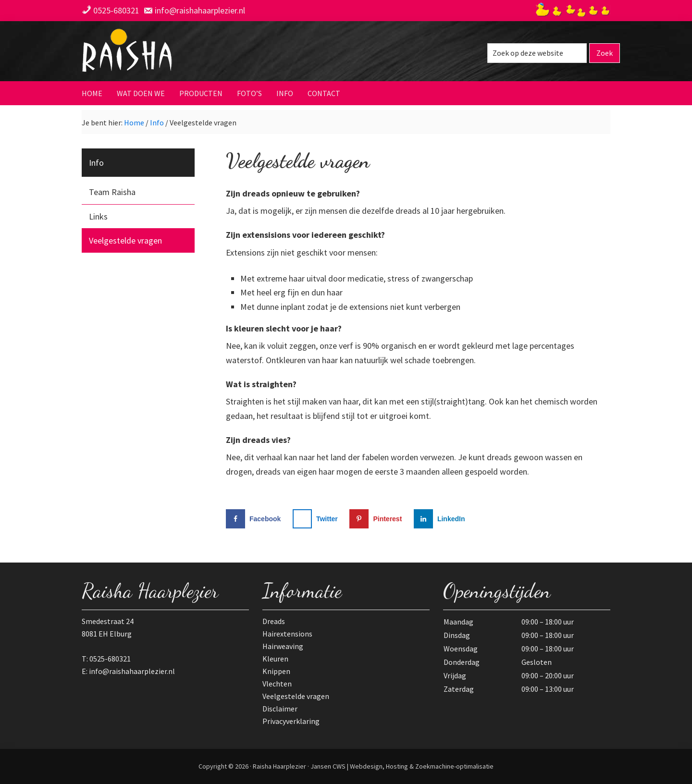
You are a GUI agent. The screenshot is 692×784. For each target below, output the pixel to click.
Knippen (276, 671)
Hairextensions (287, 634)
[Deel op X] (317, 519)
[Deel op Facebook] (255, 519)
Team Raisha (112, 192)
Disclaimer (280, 709)
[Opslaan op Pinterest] (378, 519)
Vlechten (277, 684)
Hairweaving (283, 646)
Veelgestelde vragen (125, 240)
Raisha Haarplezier (175, 52)
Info (96, 163)
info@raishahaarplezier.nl (200, 10)
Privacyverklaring (291, 721)
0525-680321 (116, 10)
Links (98, 216)
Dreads (274, 621)
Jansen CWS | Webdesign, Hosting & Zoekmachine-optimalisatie (402, 766)
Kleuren (275, 659)
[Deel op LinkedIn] (442, 519)
